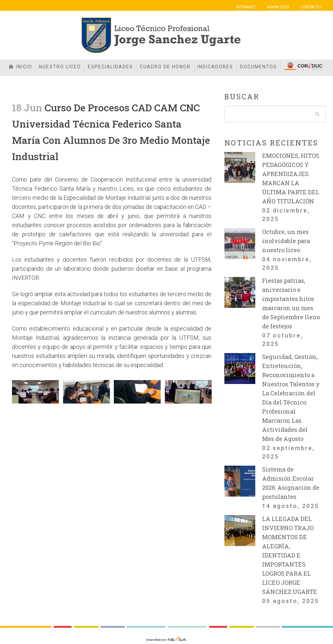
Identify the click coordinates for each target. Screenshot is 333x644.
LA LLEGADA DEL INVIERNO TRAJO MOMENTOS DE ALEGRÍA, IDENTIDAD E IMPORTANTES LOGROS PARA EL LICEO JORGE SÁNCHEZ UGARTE (290, 555)
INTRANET (246, 7)
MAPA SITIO (278, 7)
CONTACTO (311, 7)
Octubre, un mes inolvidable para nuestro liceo (286, 241)
